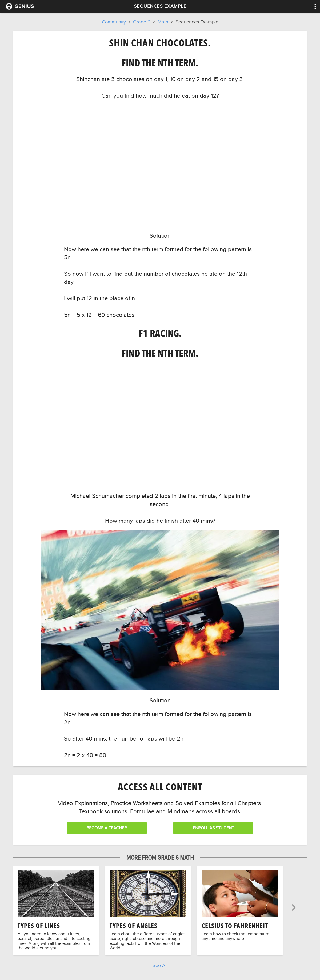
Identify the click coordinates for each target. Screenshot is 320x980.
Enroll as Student (213, 828)
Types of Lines (39, 926)
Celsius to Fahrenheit (235, 926)
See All (160, 965)
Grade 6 (142, 22)
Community (114, 22)
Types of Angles (133, 926)
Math (163, 22)
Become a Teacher (107, 828)
